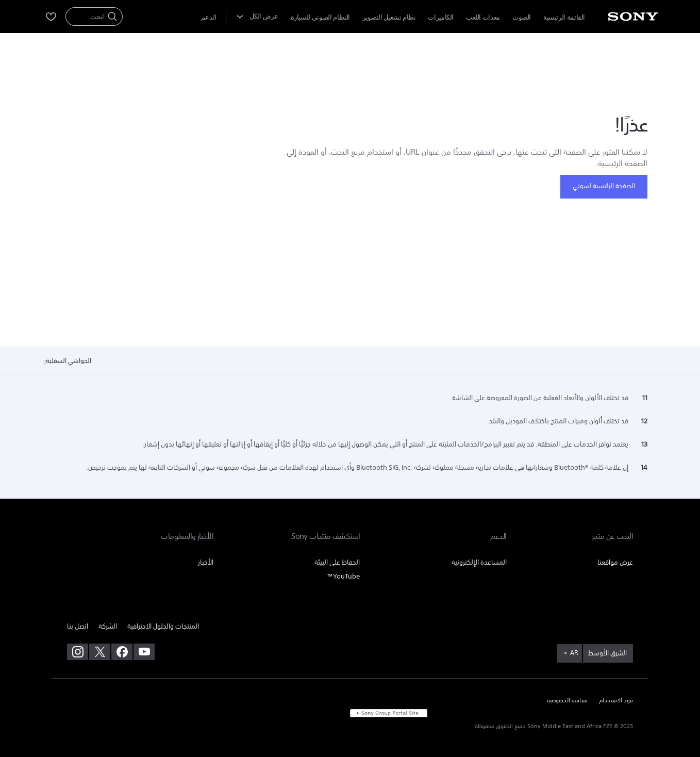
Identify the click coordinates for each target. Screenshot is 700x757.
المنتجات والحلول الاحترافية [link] (163, 626)
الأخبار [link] (206, 562)
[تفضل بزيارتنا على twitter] (100, 652)
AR (574, 653)
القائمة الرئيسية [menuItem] (564, 17)
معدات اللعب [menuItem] (483, 17)
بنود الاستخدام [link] (616, 701)
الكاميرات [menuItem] (441, 17)
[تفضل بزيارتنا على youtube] (144, 652)
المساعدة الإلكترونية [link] (479, 562)
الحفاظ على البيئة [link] (337, 562)
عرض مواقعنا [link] (615, 562)
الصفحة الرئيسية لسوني (604, 186)
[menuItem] (209, 17)
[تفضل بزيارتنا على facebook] (122, 652)
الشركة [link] (108, 626)
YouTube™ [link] (343, 576)
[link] (608, 653)
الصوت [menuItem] (522, 17)
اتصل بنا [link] (78, 626)
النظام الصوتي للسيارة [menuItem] (320, 17)
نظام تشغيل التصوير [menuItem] (389, 17)
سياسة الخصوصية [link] (567, 701)
